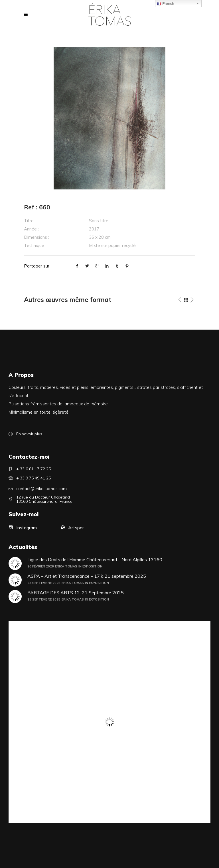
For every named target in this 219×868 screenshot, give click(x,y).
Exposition (92, 566)
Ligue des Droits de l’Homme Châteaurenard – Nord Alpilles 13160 (95, 560)
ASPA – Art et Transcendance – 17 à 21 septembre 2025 (87, 576)
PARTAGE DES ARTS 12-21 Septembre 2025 (76, 593)
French (166, 4)
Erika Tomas (66, 566)
